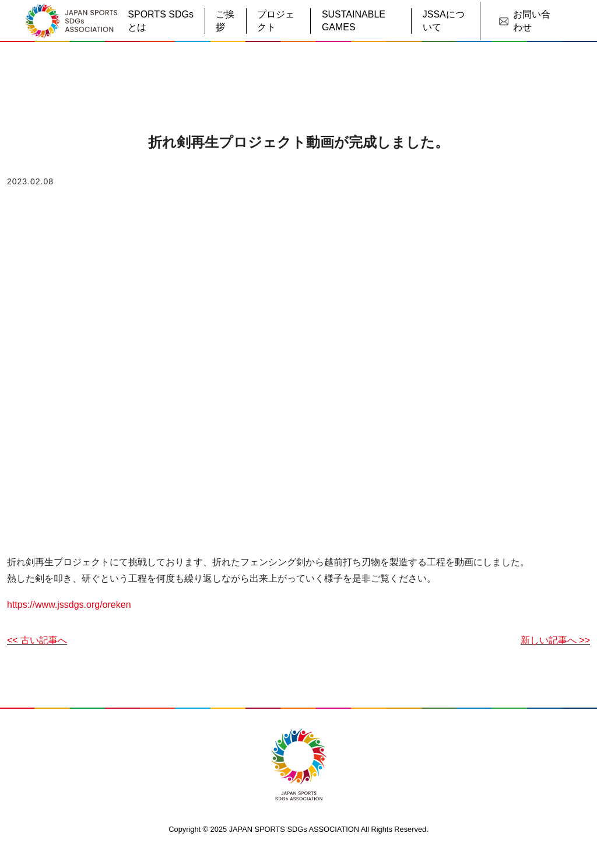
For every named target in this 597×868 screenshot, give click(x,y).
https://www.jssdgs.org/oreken (69, 605)
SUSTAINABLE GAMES (354, 21)
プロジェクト (276, 21)
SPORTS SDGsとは (161, 21)
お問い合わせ (525, 21)
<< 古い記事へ (37, 640)
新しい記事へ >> (555, 640)
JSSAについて (444, 21)
